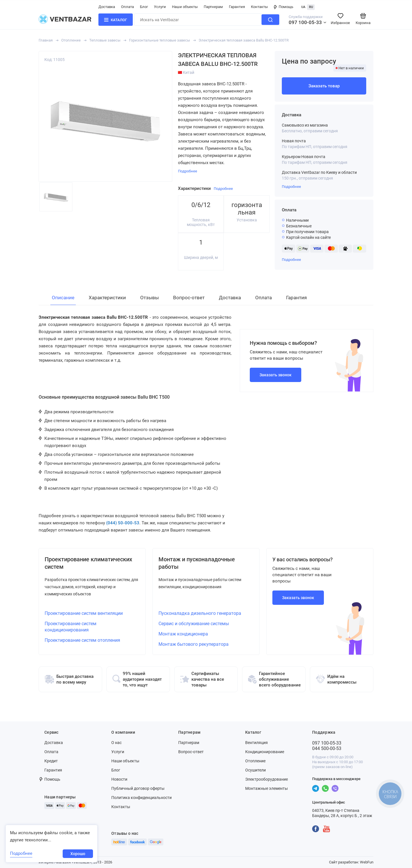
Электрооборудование (267, 779)
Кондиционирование (265, 752)
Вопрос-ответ (191, 752)
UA (303, 7)
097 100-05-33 (305, 22)
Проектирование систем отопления (82, 640)
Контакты (259, 7)
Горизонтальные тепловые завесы (160, 40)
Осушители (255, 770)
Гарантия (237, 7)
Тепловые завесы (105, 40)
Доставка (107, 7)
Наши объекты (185, 7)
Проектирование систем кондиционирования (71, 627)
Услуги (160, 7)
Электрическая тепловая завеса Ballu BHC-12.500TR (244, 40)
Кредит (51, 761)
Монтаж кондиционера (183, 634)
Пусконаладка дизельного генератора (200, 613)
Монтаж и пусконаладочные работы (197, 563)
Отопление (71, 40)
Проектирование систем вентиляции (84, 613)
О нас (116, 743)
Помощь (284, 7)
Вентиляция (256, 743)
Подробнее (291, 187)
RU (311, 7)
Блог (144, 7)
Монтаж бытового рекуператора (194, 644)
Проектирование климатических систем (88, 563)
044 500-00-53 (327, 748)
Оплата (127, 7)
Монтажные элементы (267, 788)
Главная (46, 40)
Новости (119, 779)
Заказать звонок (276, 375)
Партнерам (213, 7)
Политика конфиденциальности (141, 798)
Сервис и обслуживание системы (194, 624)
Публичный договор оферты (138, 788)
